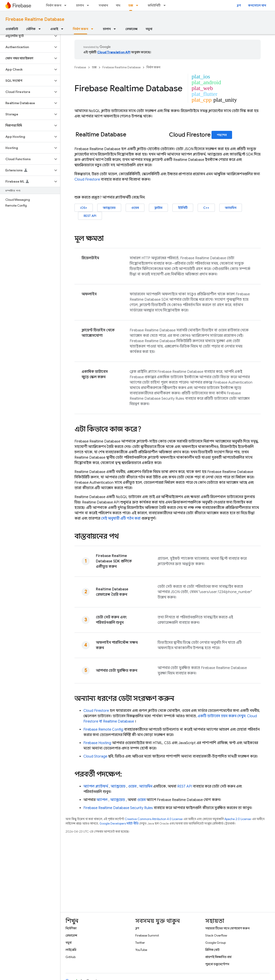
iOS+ (84, 208)
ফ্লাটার (158, 208)
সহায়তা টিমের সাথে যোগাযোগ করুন (227, 928)
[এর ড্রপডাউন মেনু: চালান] (89, 5)
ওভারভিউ (12, 29)
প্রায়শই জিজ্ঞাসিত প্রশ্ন (218, 957)
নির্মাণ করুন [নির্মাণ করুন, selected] (80, 29)
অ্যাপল (102, 800)
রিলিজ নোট (212, 950)
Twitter (140, 943)
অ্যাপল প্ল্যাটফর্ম (96, 786)
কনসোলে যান (257, 5)
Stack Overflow (216, 935)
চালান (80, 5)
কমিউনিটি (154, 5)
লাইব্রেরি (71, 950)
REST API (90, 216)
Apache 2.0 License (238, 819)
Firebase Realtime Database (35, 19)
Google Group (216, 943)
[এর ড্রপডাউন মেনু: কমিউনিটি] (166, 5)
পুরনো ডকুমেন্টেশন (217, 964)
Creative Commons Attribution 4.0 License (154, 819)
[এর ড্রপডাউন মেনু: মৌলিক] (41, 29)
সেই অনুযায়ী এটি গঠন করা (121, 518)
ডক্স (94, 67)
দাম (118, 5)
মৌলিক (31, 29)
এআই (54, 29)
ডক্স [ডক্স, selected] (131, 5)
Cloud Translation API (114, 52)
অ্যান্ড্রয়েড (109, 208)
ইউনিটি (183, 208)
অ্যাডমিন (231, 208)
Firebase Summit (147, 935)
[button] (26, 36)
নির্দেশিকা (71, 928)
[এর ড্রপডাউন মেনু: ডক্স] (138, 5)
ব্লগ (239, 5)
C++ (206, 208)
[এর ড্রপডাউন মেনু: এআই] (63, 29)
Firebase (80, 67)
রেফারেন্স (131, 29)
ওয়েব (135, 208)
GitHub (71, 957)
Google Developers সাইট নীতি (119, 824)
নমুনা (149, 29)
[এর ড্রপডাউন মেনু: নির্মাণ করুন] (67, 5)
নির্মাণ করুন (54, 5)
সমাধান (103, 5)
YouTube (141, 950)
